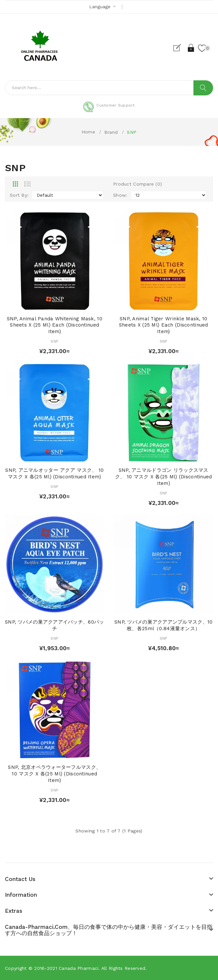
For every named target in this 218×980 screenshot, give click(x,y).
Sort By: (19, 195)
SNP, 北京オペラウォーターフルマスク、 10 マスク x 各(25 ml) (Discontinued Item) (54, 774)
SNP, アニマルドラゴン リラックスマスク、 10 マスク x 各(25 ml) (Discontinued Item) (164, 477)
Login (191, 48)
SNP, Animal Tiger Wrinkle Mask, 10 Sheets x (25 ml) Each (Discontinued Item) (164, 325)
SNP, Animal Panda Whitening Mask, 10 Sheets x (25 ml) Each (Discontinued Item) (55, 325)
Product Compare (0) (138, 184)
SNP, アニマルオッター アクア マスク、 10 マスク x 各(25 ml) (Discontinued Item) (54, 473)
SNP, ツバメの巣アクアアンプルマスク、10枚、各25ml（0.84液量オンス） (163, 625)
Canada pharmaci (79, 968)
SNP (132, 132)
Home (88, 132)
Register (180, 48)
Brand (111, 132)
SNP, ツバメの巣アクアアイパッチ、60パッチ (54, 625)
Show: (120, 195)
